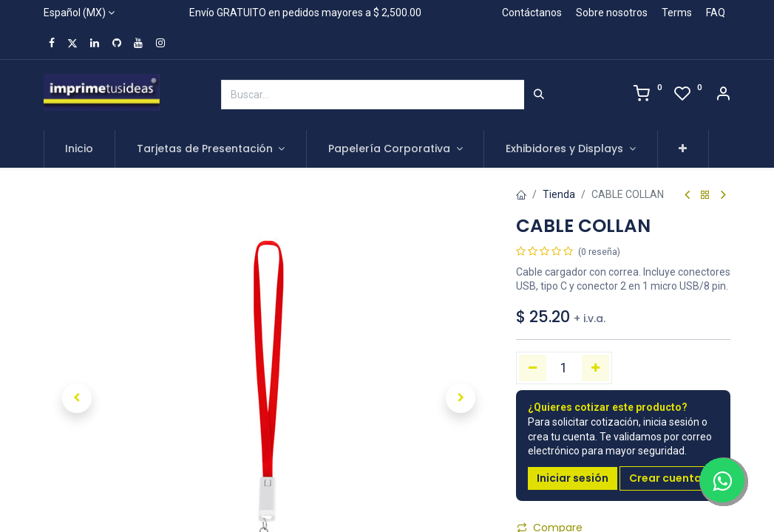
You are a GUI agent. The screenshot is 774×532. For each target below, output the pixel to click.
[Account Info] (723, 95)
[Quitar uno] (533, 368)
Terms (677, 13)
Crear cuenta (665, 478)
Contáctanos (532, 13)
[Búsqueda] (539, 95)
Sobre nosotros (612, 13)
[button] (683, 149)
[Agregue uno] (595, 368)
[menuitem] (80, 149)
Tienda (559, 194)
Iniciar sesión (573, 478)
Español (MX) (75, 13)
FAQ (716, 13)
